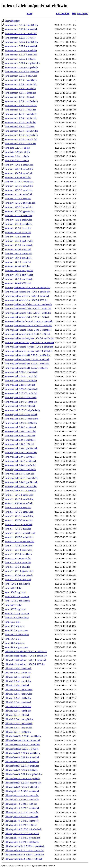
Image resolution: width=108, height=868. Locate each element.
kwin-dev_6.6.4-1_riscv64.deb (19, 279)
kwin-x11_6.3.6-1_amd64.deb (18, 550)
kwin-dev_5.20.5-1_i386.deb (18, 177)
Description (82, 13)
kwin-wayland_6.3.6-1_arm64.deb (20, 431)
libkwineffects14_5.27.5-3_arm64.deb (22, 757)
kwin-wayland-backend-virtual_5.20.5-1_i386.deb (28, 334)
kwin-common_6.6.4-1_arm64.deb (21, 118)
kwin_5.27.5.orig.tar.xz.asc (17, 613)
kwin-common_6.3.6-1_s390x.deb (20, 110)
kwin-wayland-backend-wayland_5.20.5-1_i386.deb (28, 351)
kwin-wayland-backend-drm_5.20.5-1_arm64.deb (27, 292)
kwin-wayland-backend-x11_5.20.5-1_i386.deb (26, 368)
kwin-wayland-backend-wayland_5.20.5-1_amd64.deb (30, 338)
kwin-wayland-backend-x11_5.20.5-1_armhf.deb (27, 364)
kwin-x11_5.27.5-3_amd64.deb (19, 512)
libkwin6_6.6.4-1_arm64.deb (18, 707)
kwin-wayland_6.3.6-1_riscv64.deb (21, 453)
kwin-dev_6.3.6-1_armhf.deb (18, 232)
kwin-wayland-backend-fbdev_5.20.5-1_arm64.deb (28, 309)
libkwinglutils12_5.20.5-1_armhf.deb (22, 800)
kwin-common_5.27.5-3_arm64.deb (21, 46)
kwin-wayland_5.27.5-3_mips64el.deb (22, 410)
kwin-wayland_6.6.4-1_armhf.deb (20, 469)
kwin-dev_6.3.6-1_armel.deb (18, 228)
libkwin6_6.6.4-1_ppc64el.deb (19, 723)
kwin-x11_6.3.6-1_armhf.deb (18, 563)
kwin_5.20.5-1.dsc (13, 588)
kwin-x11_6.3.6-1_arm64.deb (18, 554)
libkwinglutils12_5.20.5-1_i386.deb (21, 804)
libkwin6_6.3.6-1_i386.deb (17, 685)
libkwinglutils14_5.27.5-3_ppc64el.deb (23, 838)
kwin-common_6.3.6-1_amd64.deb (21, 80)
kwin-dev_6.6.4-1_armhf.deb (18, 262)
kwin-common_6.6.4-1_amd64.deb (21, 114)
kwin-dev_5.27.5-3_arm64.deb (19, 186)
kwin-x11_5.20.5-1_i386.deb (18, 508)
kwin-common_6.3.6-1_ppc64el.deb (21, 101)
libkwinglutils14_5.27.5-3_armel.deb (22, 817)
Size (74, 13)
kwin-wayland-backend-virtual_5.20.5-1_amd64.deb (29, 321)
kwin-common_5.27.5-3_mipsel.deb (21, 67)
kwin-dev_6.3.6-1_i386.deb (17, 237)
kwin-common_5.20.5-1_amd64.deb (21, 25)
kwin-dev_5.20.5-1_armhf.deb (19, 173)
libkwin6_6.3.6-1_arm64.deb (18, 673)
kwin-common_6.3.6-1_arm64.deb (21, 84)
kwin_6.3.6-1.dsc (13, 622)
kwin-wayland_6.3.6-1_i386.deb (20, 444)
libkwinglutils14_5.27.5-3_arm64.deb (22, 812)
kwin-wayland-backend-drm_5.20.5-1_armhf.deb (27, 296)
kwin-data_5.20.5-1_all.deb (17, 148)
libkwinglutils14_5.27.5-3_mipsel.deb (22, 834)
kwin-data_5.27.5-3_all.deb (17, 152)
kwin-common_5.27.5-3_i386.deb (20, 59)
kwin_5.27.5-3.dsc (13, 605)
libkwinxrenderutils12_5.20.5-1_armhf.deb (24, 855)
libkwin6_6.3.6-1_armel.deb (18, 677)
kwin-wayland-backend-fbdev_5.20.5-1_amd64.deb (28, 304)
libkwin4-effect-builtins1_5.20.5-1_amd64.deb (26, 651)
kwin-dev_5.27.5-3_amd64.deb (19, 182)
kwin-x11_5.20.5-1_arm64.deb (19, 499)
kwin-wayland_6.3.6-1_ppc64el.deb (21, 448)
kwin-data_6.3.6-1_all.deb (17, 156)
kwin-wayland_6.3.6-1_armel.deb (20, 436)
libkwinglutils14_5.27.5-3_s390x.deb (22, 842)
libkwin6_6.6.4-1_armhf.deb (18, 711)
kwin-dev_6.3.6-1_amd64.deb (18, 220)
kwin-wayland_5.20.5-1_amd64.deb (21, 372)
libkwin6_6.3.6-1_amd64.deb (18, 668)
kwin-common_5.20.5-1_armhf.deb (21, 34)
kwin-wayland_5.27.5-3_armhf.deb (21, 402)
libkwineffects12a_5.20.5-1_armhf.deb (22, 745)
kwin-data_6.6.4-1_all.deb (17, 160)
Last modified (63, 13)
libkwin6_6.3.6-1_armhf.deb (18, 681)
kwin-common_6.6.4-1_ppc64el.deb (21, 135)
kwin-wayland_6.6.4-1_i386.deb (20, 474)
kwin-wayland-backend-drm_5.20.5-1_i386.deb (26, 300)
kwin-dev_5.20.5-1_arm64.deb (19, 169)
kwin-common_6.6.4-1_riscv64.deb (21, 139)
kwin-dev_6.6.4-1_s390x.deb (18, 283)
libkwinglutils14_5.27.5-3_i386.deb (21, 825)
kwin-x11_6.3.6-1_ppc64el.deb (19, 571)
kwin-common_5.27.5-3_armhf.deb (21, 55)
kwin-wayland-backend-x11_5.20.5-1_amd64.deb (27, 355)
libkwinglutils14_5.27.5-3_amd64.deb (22, 808)
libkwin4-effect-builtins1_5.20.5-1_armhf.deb (26, 660)
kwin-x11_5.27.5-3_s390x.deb (19, 546)
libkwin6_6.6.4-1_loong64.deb (19, 719)
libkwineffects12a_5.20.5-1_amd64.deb (23, 736)
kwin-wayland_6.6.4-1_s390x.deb (20, 491)
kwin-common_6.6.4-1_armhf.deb (20, 122)
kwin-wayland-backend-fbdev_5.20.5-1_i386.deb (27, 317)
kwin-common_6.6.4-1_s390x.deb (20, 144)
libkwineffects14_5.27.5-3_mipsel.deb (22, 778)
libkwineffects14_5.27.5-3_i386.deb (21, 770)
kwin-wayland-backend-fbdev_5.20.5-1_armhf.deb (28, 313)
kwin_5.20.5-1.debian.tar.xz (18, 584)
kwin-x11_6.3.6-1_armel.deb (18, 558)
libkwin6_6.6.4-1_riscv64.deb (18, 728)
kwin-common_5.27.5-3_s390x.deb (21, 76)
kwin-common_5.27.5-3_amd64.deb (21, 42)
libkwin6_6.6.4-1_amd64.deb (18, 702)
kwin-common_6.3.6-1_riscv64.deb (21, 105)
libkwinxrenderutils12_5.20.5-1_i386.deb (24, 859)
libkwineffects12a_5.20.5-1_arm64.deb (23, 740)
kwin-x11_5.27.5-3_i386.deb (18, 529)
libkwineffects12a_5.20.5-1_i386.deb (22, 749)
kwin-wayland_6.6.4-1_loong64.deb (21, 478)
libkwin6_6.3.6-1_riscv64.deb (18, 694)
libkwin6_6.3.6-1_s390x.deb (18, 698)
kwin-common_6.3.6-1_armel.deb (20, 89)
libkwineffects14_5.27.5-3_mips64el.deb (23, 774)
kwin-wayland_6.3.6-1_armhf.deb (20, 440)
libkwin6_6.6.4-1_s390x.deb (18, 732)
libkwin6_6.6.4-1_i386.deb (17, 715)
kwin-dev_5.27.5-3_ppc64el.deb (20, 211)
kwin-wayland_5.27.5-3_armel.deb (21, 398)
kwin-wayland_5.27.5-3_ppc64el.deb (22, 419)
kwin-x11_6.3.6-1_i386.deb (17, 567)
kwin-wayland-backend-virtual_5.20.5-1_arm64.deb (28, 326)
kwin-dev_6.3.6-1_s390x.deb (18, 249)
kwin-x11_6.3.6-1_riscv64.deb (19, 575)
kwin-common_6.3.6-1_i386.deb (20, 97)
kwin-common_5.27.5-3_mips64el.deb (22, 63)
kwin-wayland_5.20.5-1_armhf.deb (21, 381)
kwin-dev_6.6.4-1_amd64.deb (18, 254)
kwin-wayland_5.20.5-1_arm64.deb (21, 376)
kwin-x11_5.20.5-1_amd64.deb (19, 495)
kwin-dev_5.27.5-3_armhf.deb (19, 194)
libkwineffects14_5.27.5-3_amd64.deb (22, 753)
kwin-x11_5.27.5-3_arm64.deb (19, 516)
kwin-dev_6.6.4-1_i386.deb (17, 266)
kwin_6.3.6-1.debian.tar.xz (17, 618)
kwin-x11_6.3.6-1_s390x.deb (18, 580)
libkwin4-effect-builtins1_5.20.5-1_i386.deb (25, 664)
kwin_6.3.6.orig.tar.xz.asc (17, 630)
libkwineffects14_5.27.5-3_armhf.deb (22, 766)
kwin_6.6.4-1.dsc (13, 639)
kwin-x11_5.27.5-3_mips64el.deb (20, 533)
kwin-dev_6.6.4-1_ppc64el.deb (19, 275)
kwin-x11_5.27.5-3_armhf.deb (19, 525)
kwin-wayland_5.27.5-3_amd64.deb (21, 389)
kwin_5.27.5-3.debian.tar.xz (18, 601)
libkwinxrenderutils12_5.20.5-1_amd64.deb (25, 846)
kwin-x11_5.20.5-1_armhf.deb (19, 503)
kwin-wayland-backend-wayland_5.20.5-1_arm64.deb (29, 343)
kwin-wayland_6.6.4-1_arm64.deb (20, 465)
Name (30, 13)
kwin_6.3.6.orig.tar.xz (15, 626)
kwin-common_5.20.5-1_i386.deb (20, 38)
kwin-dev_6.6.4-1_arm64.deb (18, 258)
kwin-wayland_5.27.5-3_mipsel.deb (21, 414)
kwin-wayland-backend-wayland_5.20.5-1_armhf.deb (29, 347)
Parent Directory (12, 21)
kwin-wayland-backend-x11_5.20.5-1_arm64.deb (27, 359)
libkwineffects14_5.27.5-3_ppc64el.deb (23, 783)
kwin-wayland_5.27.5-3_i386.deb (20, 406)
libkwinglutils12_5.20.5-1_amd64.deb (22, 791)
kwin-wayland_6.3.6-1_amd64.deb (21, 427)
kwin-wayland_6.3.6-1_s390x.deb (20, 457)
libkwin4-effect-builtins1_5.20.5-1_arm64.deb (26, 656)
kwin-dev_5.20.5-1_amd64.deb (19, 165)
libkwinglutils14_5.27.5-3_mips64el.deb (23, 829)
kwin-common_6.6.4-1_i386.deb (20, 127)
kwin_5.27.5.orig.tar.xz (15, 609)
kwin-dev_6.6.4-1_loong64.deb (19, 271)
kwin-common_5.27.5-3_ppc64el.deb (22, 72)
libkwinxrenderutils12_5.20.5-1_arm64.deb (25, 850)
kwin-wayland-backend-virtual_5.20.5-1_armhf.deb (28, 330)
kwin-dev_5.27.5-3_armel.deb (18, 190)
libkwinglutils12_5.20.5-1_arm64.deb (22, 795)
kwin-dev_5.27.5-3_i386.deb (18, 199)
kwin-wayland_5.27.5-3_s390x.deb (21, 423)
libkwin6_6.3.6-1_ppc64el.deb (19, 690)
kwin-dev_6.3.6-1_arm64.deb (18, 224)
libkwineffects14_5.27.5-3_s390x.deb (22, 787)
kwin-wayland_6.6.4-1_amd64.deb (21, 461)
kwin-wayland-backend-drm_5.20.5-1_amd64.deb (27, 287)
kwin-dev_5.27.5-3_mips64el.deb (20, 203)
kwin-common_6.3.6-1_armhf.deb (20, 93)
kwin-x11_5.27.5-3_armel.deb (19, 520)
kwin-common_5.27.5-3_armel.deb (21, 50)
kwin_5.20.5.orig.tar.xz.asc (17, 596)
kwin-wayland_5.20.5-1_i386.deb (20, 385)
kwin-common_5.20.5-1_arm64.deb (21, 29)
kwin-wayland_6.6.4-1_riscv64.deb (21, 486)
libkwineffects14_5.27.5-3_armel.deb (22, 762)
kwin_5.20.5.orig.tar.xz (15, 592)
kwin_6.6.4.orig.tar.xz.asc (17, 647)
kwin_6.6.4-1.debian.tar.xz (17, 635)
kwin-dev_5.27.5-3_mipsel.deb (19, 207)
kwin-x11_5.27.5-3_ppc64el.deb (20, 541)
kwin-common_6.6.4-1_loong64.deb (21, 131)
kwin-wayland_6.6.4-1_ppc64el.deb (21, 482)
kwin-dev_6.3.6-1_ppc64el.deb (19, 241)
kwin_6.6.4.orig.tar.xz (15, 643)
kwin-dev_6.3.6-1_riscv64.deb (19, 245)
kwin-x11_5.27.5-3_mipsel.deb (19, 537)
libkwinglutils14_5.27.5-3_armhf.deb (22, 821)
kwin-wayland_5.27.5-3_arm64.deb (21, 393)
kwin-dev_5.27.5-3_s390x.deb (19, 216)
